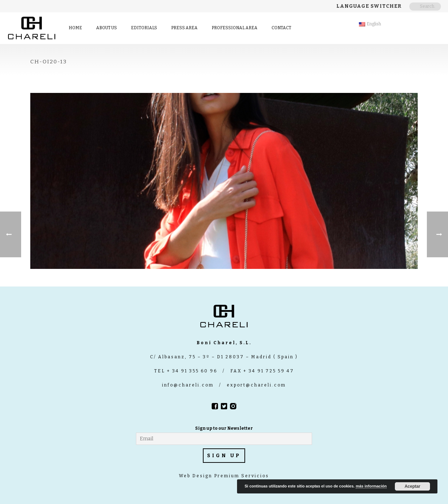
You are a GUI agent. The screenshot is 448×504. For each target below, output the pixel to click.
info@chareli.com (188, 385)
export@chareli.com (256, 385)
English (370, 24)
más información (371, 486)
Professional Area (235, 28)
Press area (184, 28)
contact (281, 28)
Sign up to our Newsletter (224, 428)
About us (107, 28)
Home (75, 28)
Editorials (144, 28)
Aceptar (413, 486)
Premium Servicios (241, 476)
